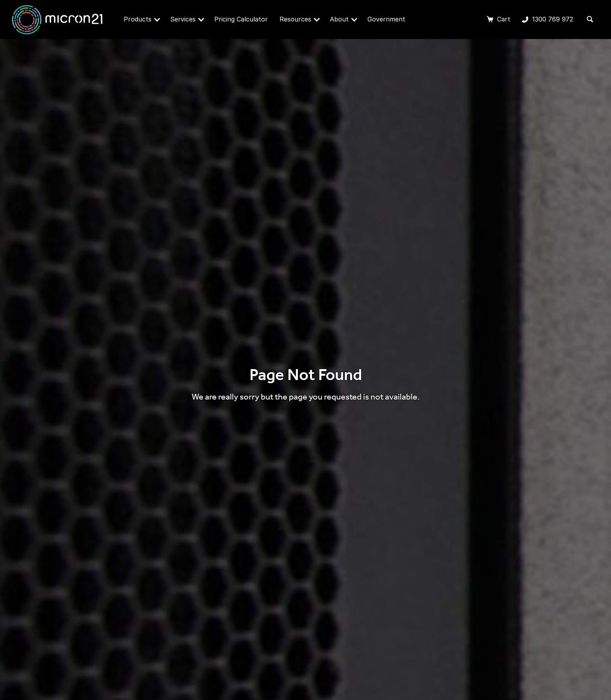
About (344, 19)
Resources (300, 19)
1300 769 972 (548, 20)
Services (187, 19)
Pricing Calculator (241, 19)
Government (386, 19)
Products (142, 19)
